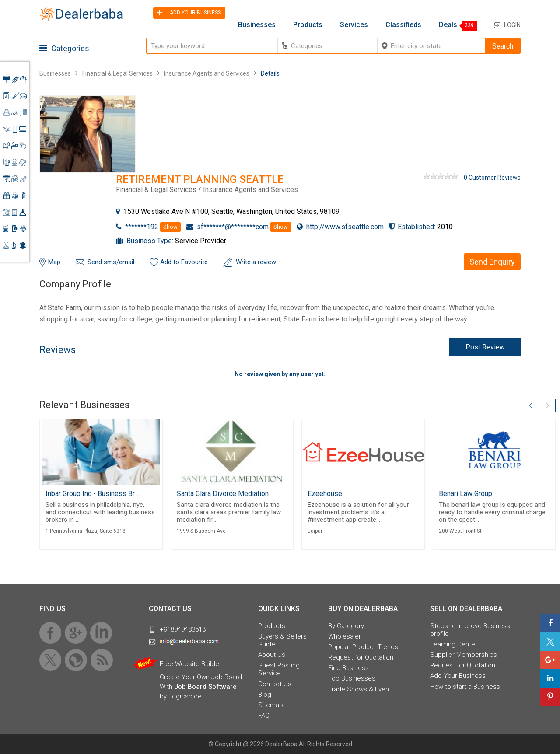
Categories (64, 48)
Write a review (256, 262)
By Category (346, 626)
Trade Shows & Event (360, 689)
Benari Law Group (465, 494)
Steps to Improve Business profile (470, 630)
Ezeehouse (325, 494)
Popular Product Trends (363, 647)
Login (512, 25)
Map (54, 262)
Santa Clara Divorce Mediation (223, 494)
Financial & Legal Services (117, 73)
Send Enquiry (492, 262)
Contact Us (275, 684)
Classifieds (403, 25)
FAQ (264, 716)
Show (170, 227)
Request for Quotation (361, 657)
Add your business (187, 13)
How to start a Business (465, 687)
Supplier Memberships (464, 655)
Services (354, 25)
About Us (272, 655)
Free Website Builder (191, 664)
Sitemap (271, 705)
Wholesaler (345, 636)
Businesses (257, 25)
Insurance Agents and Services (207, 73)
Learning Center (454, 644)
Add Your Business (458, 676)
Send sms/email (111, 262)
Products (308, 25)
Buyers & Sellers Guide (282, 640)
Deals (448, 25)
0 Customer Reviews (492, 178)
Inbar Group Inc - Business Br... (92, 494)
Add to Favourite (184, 262)
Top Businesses (352, 678)
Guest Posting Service (279, 669)
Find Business (348, 668)
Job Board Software (205, 687)
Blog (265, 695)
